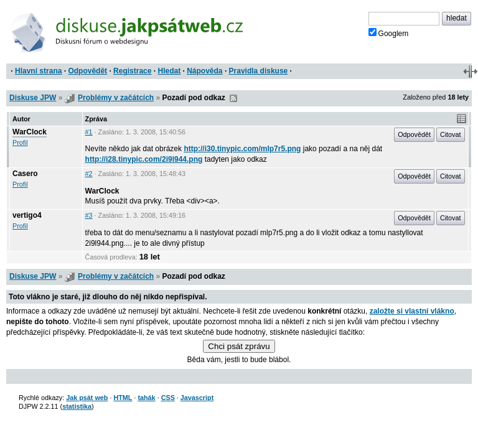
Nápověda (204, 71)
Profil (20, 142)
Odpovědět (87, 71)
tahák (146, 398)
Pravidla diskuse (259, 71)
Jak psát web (87, 398)
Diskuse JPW (33, 98)
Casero (25, 174)
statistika (77, 406)
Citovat (451, 134)
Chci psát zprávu (239, 346)
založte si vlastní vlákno (412, 311)
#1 (89, 132)
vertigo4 (27, 215)
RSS (233, 98)
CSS (168, 398)
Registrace (132, 71)
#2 (89, 174)
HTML (123, 398)
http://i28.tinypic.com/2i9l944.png (144, 159)
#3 (89, 215)
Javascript (197, 398)
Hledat (169, 71)
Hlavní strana (38, 71)
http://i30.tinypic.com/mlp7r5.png (242, 149)
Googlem (389, 33)
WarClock (30, 132)
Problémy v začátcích (116, 98)
